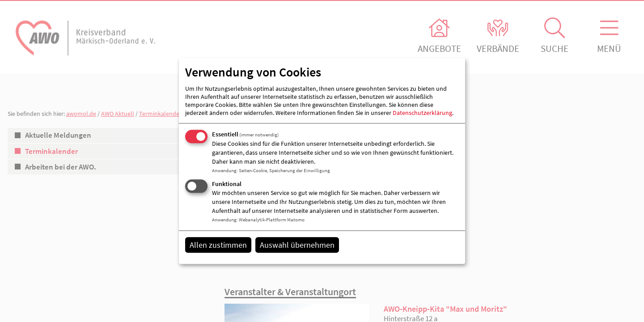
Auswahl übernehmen (297, 245)
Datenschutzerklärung (422, 113)
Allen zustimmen (218, 245)
